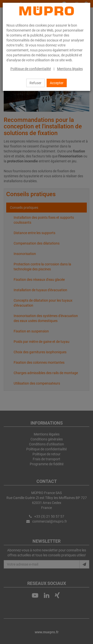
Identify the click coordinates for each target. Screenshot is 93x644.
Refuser (35, 83)
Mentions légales (70, 69)
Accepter (57, 83)
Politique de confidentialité (31, 69)
